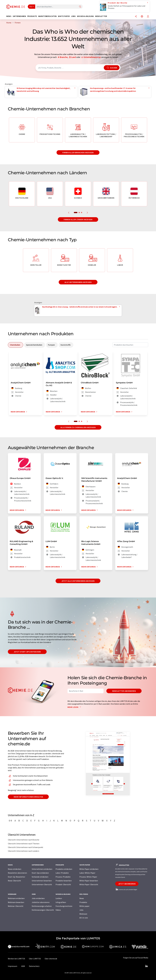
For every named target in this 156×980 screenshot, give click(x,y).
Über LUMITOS (35, 959)
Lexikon (59, 898)
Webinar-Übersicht (16, 906)
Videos (58, 910)
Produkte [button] (32, 16)
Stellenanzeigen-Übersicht (43, 910)
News (82, 898)
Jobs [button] (73, 16)
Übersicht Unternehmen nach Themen (24, 844)
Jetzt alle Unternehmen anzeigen (78, 581)
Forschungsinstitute (64, 906)
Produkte (83, 902)
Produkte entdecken (64, 869)
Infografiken (61, 902)
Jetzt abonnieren (127, 884)
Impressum (13, 966)
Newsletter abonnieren (124, 691)
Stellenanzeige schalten (42, 906)
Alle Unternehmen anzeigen (78, 282)
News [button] (9, 16)
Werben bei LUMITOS (16, 959)
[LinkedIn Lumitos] (146, 966)
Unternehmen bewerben (42, 881)
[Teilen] (136, 17)
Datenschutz (34, 966)
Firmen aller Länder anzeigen (78, 219)
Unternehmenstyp (92, 57)
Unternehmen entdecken (42, 869)
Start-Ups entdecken (40, 873)
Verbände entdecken (40, 877)
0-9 (10, 821)
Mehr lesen (75, 707)
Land (73, 57)
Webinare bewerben (16, 902)
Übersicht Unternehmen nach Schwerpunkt (26, 847)
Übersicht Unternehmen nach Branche (24, 840)
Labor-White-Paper (87, 873)
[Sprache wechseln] (142, 17)
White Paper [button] (64, 16)
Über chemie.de (51, 959)
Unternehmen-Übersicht (42, 884)
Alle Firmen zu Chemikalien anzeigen (78, 427)
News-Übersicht (14, 881)
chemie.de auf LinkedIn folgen (126, 890)
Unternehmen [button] (19, 16)
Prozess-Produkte (63, 877)
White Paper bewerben (89, 881)
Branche (64, 57)
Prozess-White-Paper (88, 877)
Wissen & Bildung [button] (85, 16)
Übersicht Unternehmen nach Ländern (23, 851)
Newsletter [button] (101, 16)
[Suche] (80, 7)
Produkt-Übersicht (63, 884)
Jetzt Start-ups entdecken (27, 652)
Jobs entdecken (38, 898)
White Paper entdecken (89, 869)
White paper (84, 906)
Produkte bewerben (64, 881)
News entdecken (15, 869)
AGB (23, 966)
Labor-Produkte (62, 873)
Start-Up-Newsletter (17, 877)
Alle (31, 7)
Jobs (81, 910)
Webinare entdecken (16, 898)
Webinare (83, 914)
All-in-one (84, 918)
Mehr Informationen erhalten (28, 797)
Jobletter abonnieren (41, 902)
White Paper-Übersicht (89, 884)
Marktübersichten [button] (47, 16)
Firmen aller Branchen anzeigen (78, 152)
